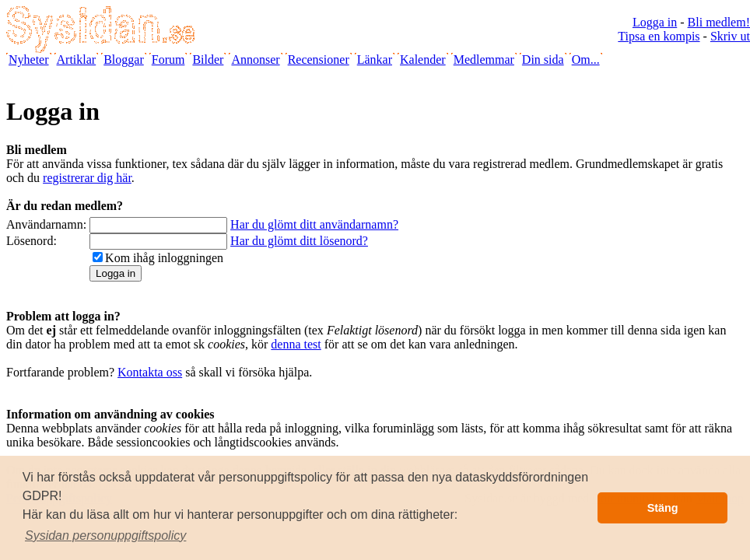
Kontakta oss (150, 372)
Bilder (208, 59)
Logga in (655, 22)
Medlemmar (484, 59)
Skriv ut (730, 36)
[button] (106, 536)
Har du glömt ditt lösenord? (299, 241)
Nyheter (29, 59)
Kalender (423, 59)
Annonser (255, 59)
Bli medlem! (719, 22)
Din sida (543, 59)
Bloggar (124, 59)
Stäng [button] (663, 508)
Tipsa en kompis (659, 36)
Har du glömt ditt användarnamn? (314, 224)
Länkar (375, 59)
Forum (168, 59)
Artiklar (77, 59)
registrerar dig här (87, 178)
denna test (296, 344)
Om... (586, 59)
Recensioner (319, 59)
